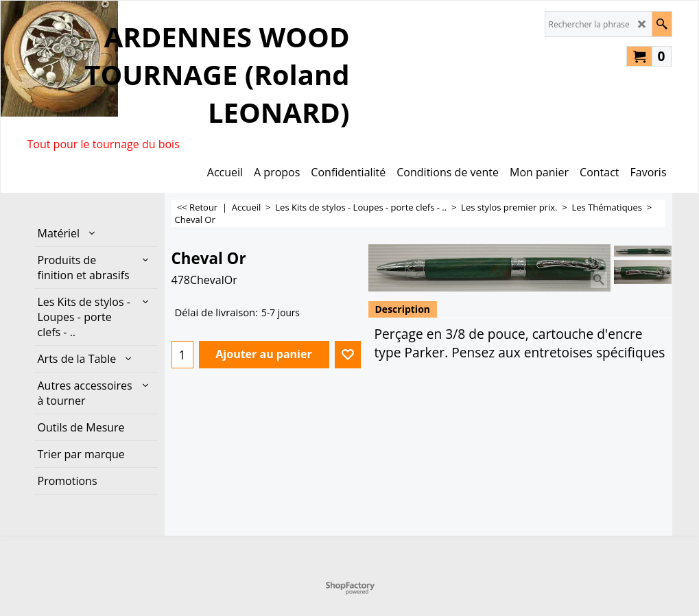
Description (403, 309)
